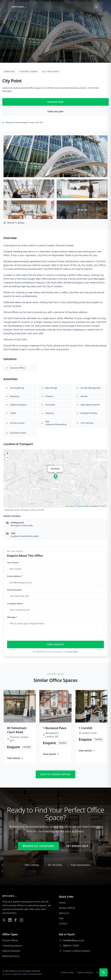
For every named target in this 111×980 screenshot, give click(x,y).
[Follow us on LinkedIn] (10, 920)
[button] (55, 476)
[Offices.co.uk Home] (22, 7)
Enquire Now (55, 102)
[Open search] (103, 972)
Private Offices (10, 940)
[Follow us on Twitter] (4, 920)
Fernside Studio (35, 974)
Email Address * (15, 576)
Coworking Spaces (12, 946)
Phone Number (14, 590)
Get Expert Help (77, 846)
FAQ (61, 918)
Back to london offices (55, 774)
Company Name (15, 603)
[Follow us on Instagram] (21, 920)
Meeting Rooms (11, 956)
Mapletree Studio (20, 974)
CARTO (104, 506)
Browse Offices (67, 908)
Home (62, 903)
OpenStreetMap (83, 506)
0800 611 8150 (71, 946)
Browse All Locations (38, 846)
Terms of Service (85, 972)
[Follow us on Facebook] (16, 920)
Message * (12, 617)
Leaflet (70, 506)
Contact (63, 924)
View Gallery (55, 112)
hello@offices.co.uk (73, 940)
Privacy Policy (72, 652)
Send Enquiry (56, 644)
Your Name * (13, 563)
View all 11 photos (14, 223)
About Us (64, 913)
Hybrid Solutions (11, 951)
